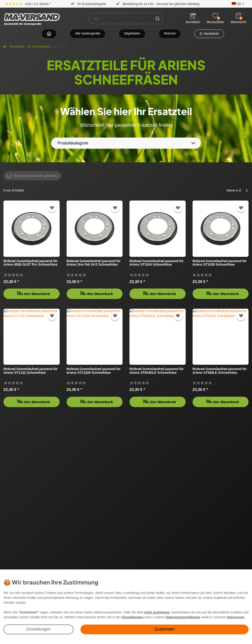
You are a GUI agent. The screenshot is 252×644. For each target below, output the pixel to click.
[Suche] (157, 19)
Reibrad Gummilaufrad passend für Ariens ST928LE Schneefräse (220, 371)
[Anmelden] (193, 19)
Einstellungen (38, 629)
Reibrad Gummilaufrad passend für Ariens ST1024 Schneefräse (157, 263)
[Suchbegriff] (121, 19)
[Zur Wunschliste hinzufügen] (52, 208)
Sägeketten (132, 33)
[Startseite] (5, 47)
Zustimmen (164, 629)
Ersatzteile (17, 47)
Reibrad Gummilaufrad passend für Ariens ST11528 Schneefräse (94, 371)
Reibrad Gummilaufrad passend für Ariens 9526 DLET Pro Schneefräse (31, 263)
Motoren (170, 33)
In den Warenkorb (33, 293)
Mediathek (209, 34)
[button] (237, 4)
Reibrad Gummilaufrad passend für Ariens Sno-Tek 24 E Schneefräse (94, 263)
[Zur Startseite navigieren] (49, 33)
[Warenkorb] (238, 16)
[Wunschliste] (215, 16)
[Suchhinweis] (96, 19)
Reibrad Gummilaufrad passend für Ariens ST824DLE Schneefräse (157, 371)
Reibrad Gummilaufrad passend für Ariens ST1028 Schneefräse (220, 263)
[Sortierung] (236, 190)
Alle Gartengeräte (88, 33)
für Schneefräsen (39, 47)
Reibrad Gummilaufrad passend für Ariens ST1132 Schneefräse (31, 371)
